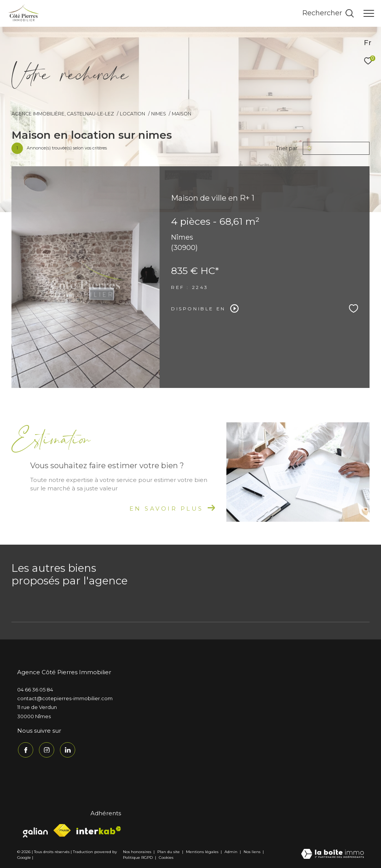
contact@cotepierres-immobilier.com (65, 698)
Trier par (287, 148)
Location (132, 114)
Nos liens (253, 851)
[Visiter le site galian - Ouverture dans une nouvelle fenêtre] (35, 830)
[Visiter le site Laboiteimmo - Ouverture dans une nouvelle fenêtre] (333, 854)
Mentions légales (203, 851)
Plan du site (169, 851)
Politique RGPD (138, 857)
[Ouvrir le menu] (369, 13)
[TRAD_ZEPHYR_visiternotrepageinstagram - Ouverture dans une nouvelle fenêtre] (46, 749)
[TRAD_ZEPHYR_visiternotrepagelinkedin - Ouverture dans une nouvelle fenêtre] (67, 749)
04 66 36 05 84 (35, 690)
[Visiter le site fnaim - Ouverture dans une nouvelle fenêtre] (62, 830)
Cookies (166, 857)
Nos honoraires (137, 851)
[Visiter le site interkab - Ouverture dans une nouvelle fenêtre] (99, 829)
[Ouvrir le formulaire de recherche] (328, 13)
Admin (232, 851)
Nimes (159, 114)
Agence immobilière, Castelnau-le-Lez (63, 114)
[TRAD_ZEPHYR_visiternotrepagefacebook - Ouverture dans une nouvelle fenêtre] (25, 749)
